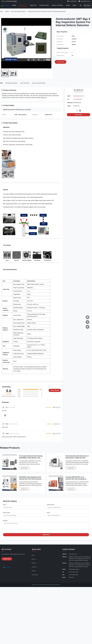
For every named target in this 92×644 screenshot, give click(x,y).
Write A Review (55, 390)
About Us (33, 5)
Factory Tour (44, 5)
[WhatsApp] (88, 327)
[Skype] (88, 322)
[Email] (88, 317)
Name (5, 505)
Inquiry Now (79, 115)
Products (22, 5)
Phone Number (7, 513)
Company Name (51, 505)
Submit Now (46, 536)
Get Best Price (24, 468)
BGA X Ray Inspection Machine (18, 12)
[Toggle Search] (81, 6)
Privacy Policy (35, 576)
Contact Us (34, 568)
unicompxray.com (73, 555)
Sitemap (34, 572)
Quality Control (57, 5)
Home (14, 5)
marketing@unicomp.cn (85, 1)
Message (5, 521)
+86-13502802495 (78, 99)
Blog (74, 5)
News (68, 5)
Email (48, 513)
